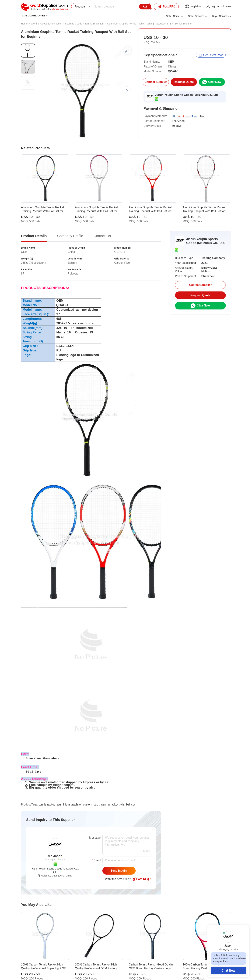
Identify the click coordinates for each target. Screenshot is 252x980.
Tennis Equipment (94, 24)
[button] (127, 91)
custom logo (91, 805)
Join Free (226, 6)
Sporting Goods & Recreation (46, 24)
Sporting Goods (73, 24)
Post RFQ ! (141, 879)
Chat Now (228, 970)
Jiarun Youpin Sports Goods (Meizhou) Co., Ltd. (187, 95)
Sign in (215, 6)
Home (24, 24)
